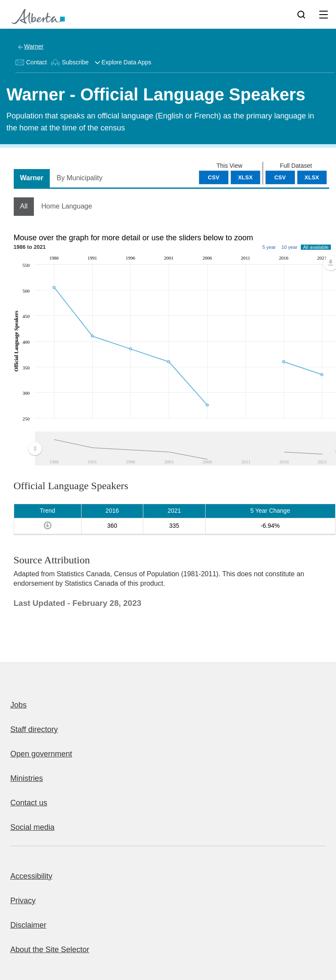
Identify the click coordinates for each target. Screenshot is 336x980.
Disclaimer (28, 925)
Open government (41, 754)
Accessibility (31, 876)
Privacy (23, 901)
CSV (280, 177)
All (24, 206)
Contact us (29, 803)
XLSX (312, 177)
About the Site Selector (50, 950)
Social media (32, 827)
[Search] (301, 14)
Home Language (67, 206)
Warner (34, 46)
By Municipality (80, 178)
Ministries (27, 778)
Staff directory (34, 729)
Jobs (18, 705)
